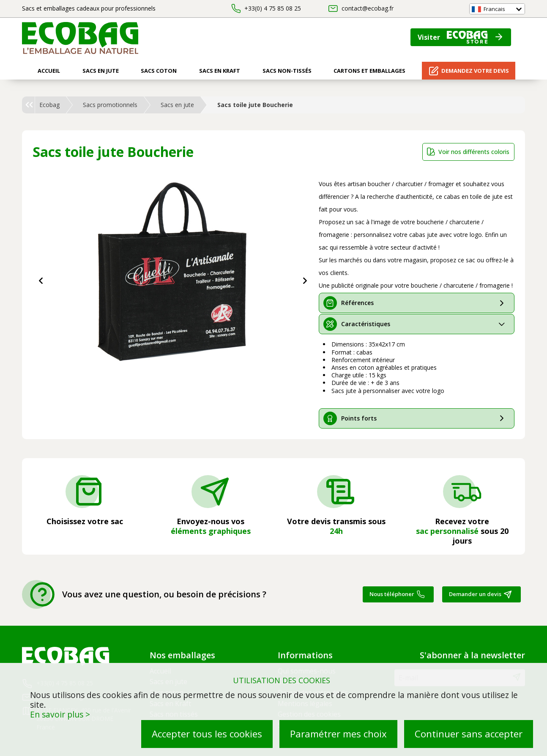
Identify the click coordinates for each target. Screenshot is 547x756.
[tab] (417, 303)
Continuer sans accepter (469, 734)
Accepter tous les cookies (207, 734)
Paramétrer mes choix (338, 734)
